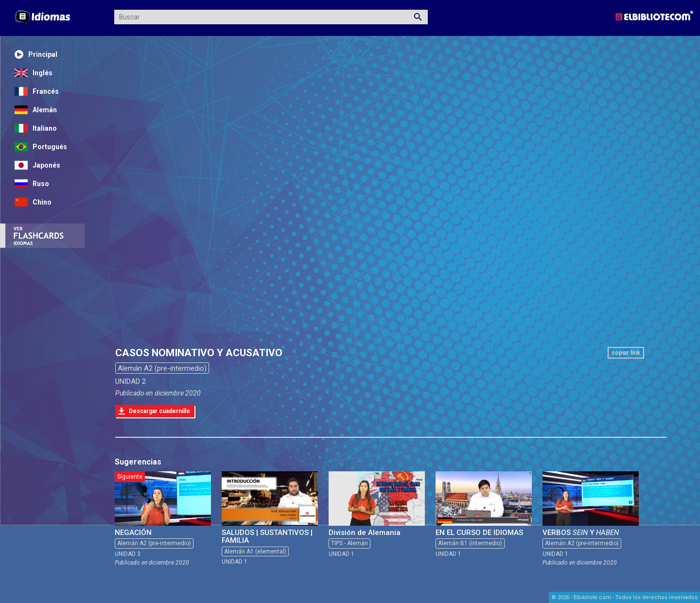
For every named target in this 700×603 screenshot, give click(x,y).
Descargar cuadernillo (159, 411)
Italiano (36, 128)
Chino (33, 202)
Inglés (34, 73)
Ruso (32, 184)
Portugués (41, 147)
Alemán (36, 110)
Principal (36, 54)
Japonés (37, 165)
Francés (37, 91)
